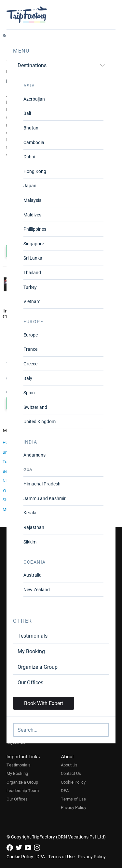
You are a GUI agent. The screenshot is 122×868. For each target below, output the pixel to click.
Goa (28, 469)
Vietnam (32, 301)
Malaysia (33, 200)
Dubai (29, 157)
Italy (28, 378)
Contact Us (71, 773)
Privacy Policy (74, 807)
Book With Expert (44, 703)
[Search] (61, 730)
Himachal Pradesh (42, 484)
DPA (65, 790)
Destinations (61, 65)
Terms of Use (73, 799)
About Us (69, 765)
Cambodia (34, 142)
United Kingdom (40, 421)
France (30, 349)
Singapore (34, 244)
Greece (30, 364)
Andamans (34, 455)
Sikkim (30, 542)
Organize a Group (38, 667)
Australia (33, 575)
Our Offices (30, 682)
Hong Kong (35, 171)
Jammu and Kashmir (45, 498)
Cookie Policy (73, 782)
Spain (29, 392)
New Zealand (37, 589)
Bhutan (31, 128)
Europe (31, 335)
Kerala (30, 513)
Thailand (32, 272)
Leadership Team (23, 790)
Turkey (30, 287)
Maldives (32, 215)
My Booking (31, 651)
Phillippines (35, 229)
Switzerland (35, 407)
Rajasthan (34, 527)
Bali (27, 113)
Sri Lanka (33, 258)
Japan (30, 185)
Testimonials (33, 636)
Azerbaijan (34, 99)
